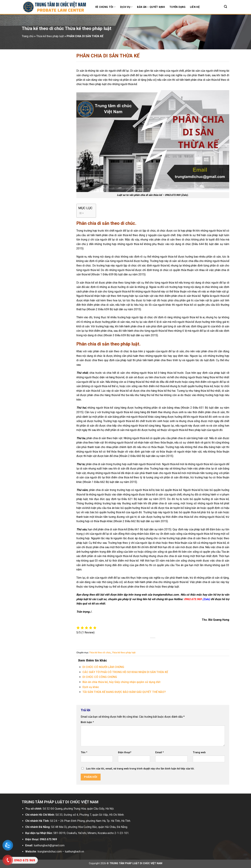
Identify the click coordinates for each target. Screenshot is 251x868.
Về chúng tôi (105, 7)
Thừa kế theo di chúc (100, 653)
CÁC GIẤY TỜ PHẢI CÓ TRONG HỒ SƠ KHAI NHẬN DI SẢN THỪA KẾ (125, 672)
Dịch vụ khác (91, 687)
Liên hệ (195, 7)
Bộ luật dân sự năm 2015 (129, 274)
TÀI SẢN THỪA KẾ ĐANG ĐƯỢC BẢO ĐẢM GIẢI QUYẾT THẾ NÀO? (124, 692)
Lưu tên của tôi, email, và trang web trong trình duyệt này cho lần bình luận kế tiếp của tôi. (140, 769)
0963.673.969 (173, 195)
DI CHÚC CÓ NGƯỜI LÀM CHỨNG (103, 667)
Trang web (199, 752)
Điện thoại (125, 752)
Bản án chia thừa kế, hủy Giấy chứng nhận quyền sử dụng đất (121, 682)
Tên (84, 752)
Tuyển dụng (177, 7)
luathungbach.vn (74, 852)
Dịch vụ (126, 7)
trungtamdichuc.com (166, 595)
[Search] (225, 7)
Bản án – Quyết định (151, 7)
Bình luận (87, 722)
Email (160, 752)
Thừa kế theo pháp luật (124, 653)
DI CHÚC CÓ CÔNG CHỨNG (100, 677)
